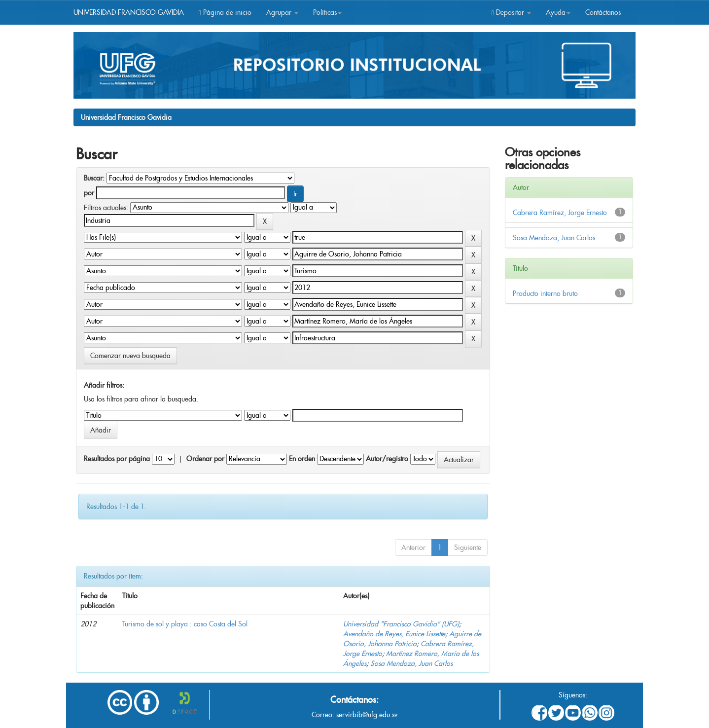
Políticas (327, 12)
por (89, 193)
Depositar (511, 12)
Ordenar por (205, 459)
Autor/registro (387, 459)
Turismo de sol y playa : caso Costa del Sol (185, 624)
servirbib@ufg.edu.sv (367, 715)
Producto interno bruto (545, 293)
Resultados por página (117, 459)
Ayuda (558, 12)
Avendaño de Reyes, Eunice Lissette (394, 634)
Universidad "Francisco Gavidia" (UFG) (401, 624)
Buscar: (94, 178)
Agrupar (282, 12)
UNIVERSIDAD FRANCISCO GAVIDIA (129, 12)
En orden (302, 459)
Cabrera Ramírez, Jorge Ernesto (560, 213)
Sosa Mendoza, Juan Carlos (411, 663)
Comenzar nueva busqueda (130, 356)
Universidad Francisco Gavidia (126, 117)
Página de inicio (225, 12)
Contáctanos (603, 12)
